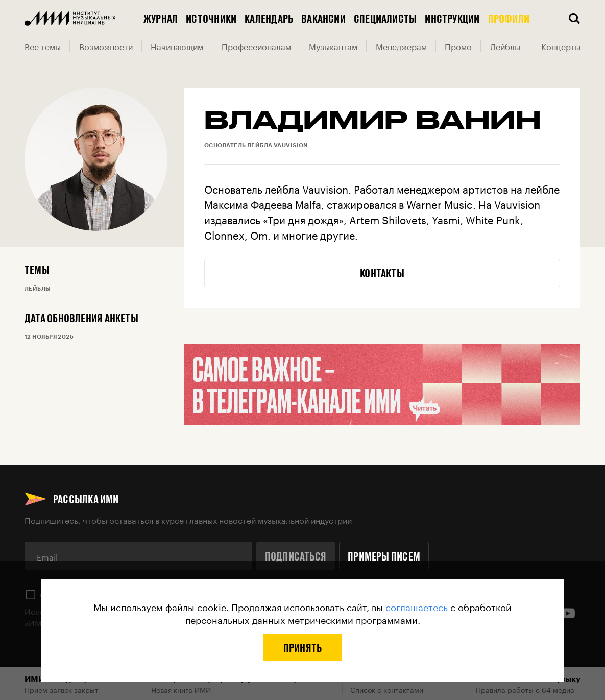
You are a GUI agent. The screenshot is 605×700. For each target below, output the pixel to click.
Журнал (161, 18)
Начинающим (177, 46)
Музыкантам (333, 46)
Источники (211, 18)
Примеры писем (384, 556)
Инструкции (452, 18)
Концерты (561, 46)
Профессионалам (256, 46)
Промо (458, 46)
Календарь (269, 18)
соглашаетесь (417, 606)
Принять (303, 647)
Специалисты (385, 18)
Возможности (106, 46)
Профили (509, 18)
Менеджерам (401, 46)
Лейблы (505, 46)
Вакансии (323, 18)
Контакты (382, 273)
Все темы (43, 46)
